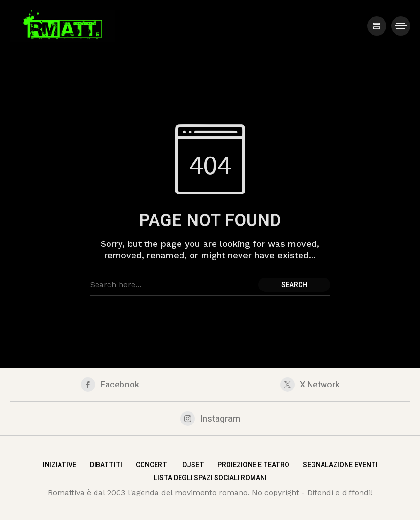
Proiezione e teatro (253, 465)
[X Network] (310, 385)
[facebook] (110, 385)
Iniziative (60, 465)
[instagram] (210, 419)
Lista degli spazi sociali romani (210, 478)
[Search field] (172, 285)
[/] (377, 26)
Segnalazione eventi (340, 465)
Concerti (152, 465)
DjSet (193, 465)
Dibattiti (106, 465)
